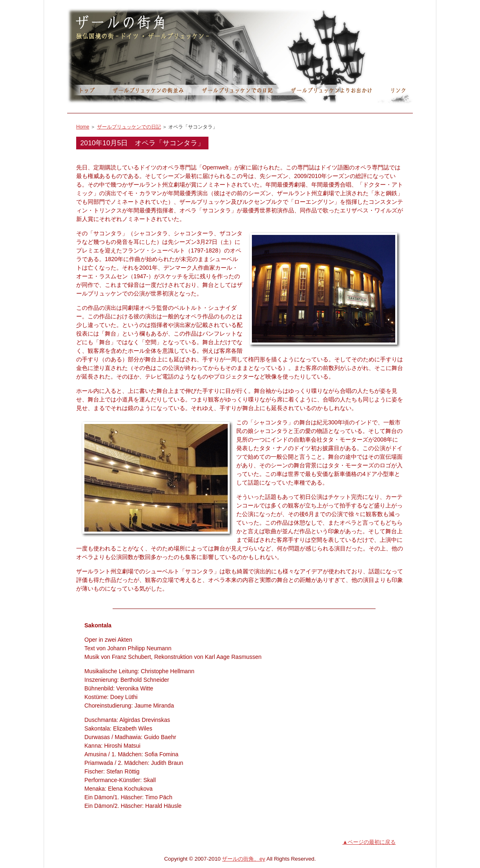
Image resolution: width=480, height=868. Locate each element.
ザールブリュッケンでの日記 (129, 127)
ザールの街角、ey (243, 859)
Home (83, 127)
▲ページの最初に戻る (369, 842)
